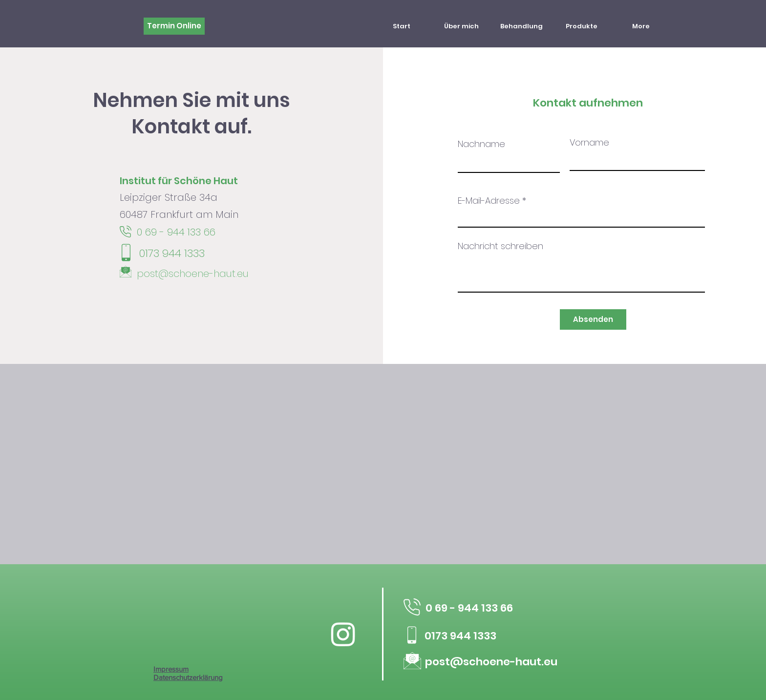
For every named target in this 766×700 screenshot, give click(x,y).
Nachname (481, 144)
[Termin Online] (174, 26)
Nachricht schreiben (500, 246)
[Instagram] (343, 634)
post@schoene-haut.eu (193, 274)
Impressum (171, 669)
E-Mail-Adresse (489, 201)
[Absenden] (593, 319)
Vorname (589, 143)
